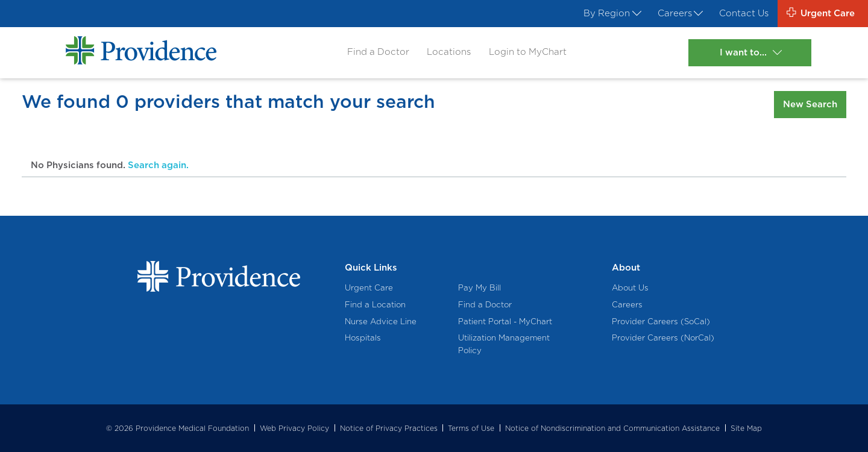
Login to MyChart (528, 52)
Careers (679, 13)
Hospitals (363, 337)
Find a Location (375, 304)
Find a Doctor (378, 52)
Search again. (158, 165)
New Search (810, 104)
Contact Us (744, 13)
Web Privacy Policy (294, 428)
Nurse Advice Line (381, 321)
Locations (449, 52)
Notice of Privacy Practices (389, 428)
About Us (630, 287)
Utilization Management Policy (504, 344)
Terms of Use (471, 428)
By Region (611, 13)
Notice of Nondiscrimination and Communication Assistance (612, 428)
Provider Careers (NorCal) (663, 337)
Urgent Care (369, 287)
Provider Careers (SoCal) (661, 321)
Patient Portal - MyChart (505, 321)
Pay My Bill (480, 287)
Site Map (746, 428)
